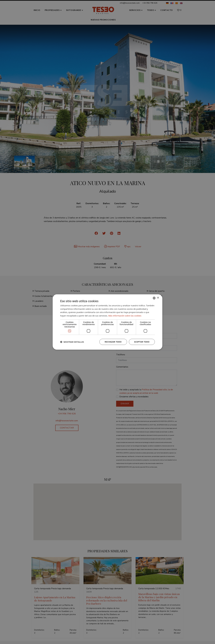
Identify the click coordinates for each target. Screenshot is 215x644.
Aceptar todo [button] (142, 342)
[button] (72, 342)
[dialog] (107, 322)
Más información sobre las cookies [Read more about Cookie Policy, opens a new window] (125, 316)
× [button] (158, 298)
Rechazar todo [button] (113, 342)
